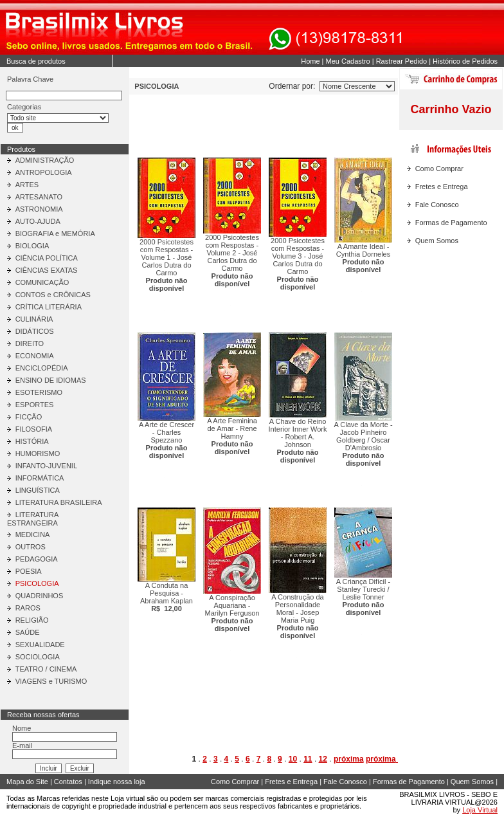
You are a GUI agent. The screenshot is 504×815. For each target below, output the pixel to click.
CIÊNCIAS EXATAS (47, 270)
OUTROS (31, 547)
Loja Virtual (480, 810)
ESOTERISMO (39, 392)
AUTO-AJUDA (38, 221)
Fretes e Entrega (442, 187)
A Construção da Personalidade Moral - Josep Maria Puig (297, 616)
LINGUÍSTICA (38, 490)
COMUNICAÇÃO (42, 282)
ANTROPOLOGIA (44, 172)
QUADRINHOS (40, 596)
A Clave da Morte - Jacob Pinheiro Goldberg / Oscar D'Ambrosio (363, 444)
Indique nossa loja (117, 782)
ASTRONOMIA (39, 209)
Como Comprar (439, 169)
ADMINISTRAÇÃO (45, 160)
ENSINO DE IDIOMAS (51, 380)
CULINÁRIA (34, 319)
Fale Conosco (437, 205)
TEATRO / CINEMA (46, 669)
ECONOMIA (35, 356)
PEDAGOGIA (37, 559)
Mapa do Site (27, 782)
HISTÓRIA (32, 441)
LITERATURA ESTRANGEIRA (33, 519)
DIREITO (30, 343)
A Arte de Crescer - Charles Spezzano (166, 440)
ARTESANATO (39, 197)
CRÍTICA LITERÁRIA (49, 307)
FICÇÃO (29, 417)
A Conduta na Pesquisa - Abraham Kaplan (166, 597)
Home (310, 61)
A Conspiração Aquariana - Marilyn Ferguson (232, 613)
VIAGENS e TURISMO (51, 681)
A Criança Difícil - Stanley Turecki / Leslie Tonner (363, 597)
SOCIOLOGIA (38, 657)
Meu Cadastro (348, 61)
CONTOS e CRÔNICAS (53, 295)
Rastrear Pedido (402, 61)
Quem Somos (437, 241)
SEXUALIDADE (40, 645)
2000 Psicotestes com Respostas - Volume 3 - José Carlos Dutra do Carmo (298, 264)
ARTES (27, 185)
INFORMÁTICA (40, 478)
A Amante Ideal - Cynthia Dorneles (363, 258)
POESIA (29, 571)
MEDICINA (33, 535)
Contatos (68, 782)
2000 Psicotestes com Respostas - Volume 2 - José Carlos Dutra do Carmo (232, 261)
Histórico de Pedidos (465, 61)
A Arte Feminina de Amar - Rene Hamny (232, 436)
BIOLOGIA (32, 246)
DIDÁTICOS (35, 331)
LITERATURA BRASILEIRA (59, 502)
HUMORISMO (38, 453)
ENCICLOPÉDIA (42, 368)
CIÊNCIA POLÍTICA (47, 258)
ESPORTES (35, 405)
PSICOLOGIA (37, 583)
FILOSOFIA (34, 429)
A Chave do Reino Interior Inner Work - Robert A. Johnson (298, 441)
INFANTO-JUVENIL (46, 466)
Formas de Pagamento (451, 223)
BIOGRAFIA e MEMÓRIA (55, 234)
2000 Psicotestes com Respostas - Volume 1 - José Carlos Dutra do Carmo (166, 265)
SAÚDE (28, 632)
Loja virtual (128, 798)
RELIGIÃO (32, 620)
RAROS (28, 608)
